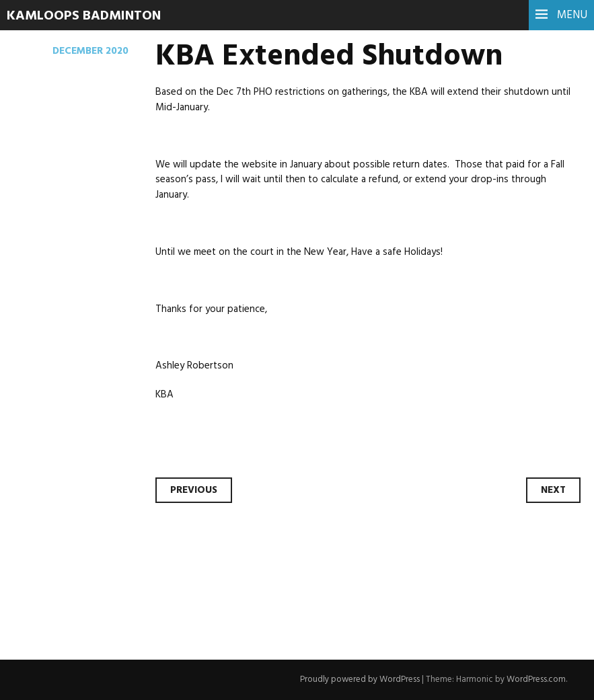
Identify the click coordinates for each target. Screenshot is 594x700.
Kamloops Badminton (84, 16)
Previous (194, 490)
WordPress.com (536, 679)
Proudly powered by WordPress (360, 679)
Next (553, 490)
